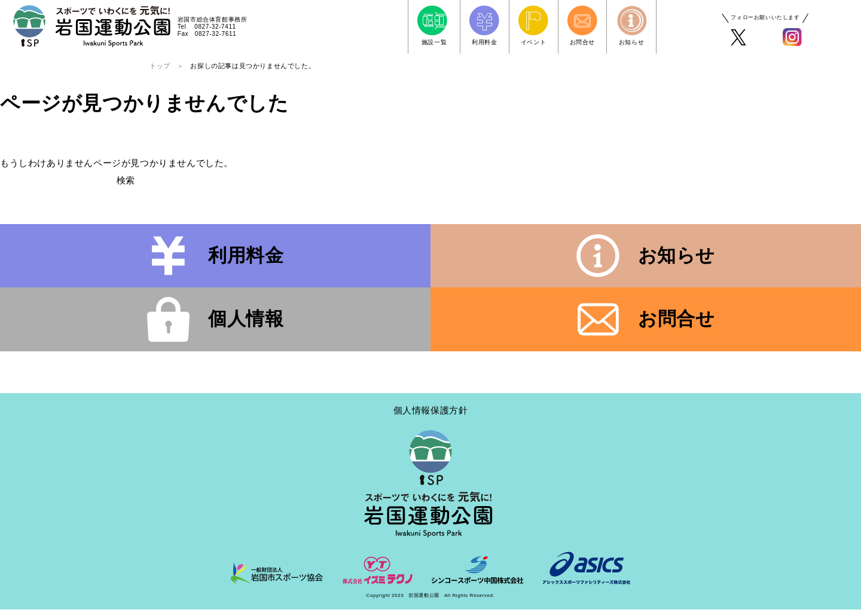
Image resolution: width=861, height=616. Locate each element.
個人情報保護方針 (431, 417)
